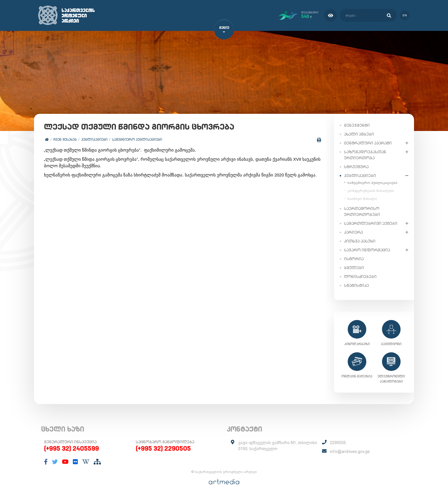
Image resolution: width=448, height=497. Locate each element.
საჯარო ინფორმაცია (367, 250)
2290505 (338, 443)
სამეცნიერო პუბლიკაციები (137, 139)
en (405, 15)
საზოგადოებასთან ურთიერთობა (365, 155)
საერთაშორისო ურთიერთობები (362, 211)
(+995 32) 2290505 (163, 448)
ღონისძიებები (360, 276)
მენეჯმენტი (357, 125)
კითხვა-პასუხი (360, 241)
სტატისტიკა (356, 285)
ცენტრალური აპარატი (368, 143)
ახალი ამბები (359, 134)
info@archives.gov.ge (350, 452)
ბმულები (354, 267)
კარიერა (353, 232)
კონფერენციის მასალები (371, 190)
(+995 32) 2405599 (71, 448)
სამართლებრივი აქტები (371, 223)
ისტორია (354, 259)
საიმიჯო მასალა (362, 198)
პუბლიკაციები (94, 139)
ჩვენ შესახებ (65, 139)
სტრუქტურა (356, 166)
